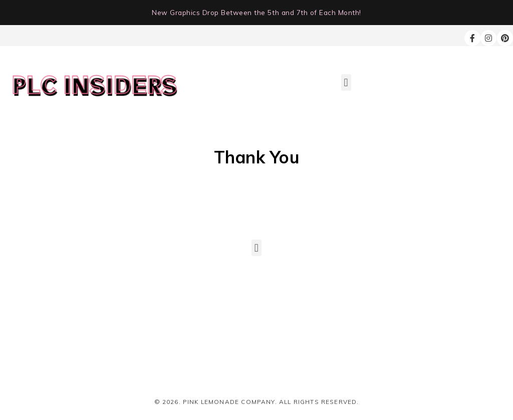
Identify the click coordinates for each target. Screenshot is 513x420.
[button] (346, 82)
